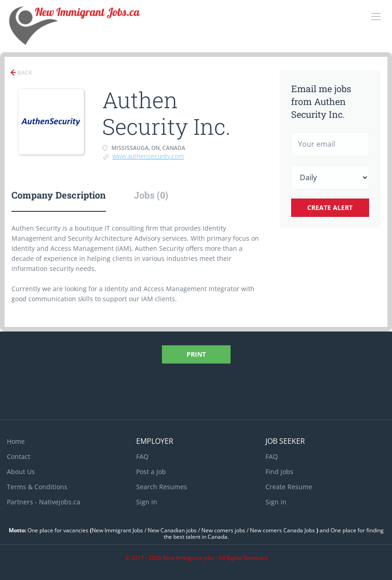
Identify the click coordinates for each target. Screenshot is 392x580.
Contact (19, 456)
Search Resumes (162, 487)
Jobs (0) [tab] (151, 195)
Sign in (147, 502)
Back (24, 73)
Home (16, 441)
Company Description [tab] (59, 195)
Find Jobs (279, 472)
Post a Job (151, 472)
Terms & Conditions (37, 487)
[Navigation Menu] (376, 17)
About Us (21, 472)
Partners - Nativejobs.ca (44, 502)
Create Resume (289, 487)
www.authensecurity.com (148, 156)
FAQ (142, 456)
